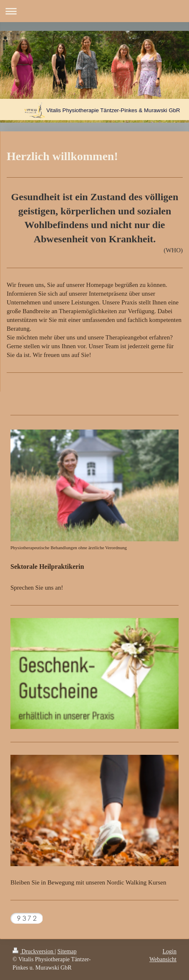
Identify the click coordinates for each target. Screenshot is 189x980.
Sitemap (67, 951)
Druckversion (34, 951)
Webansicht (163, 959)
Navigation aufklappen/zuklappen (94, 11)
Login (170, 951)
